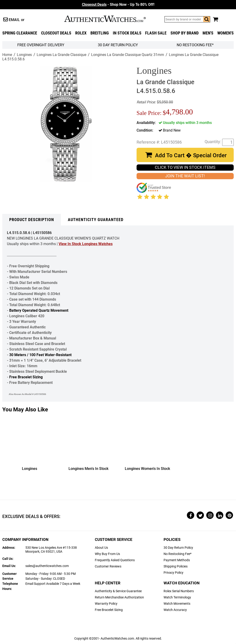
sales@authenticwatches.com (47, 566)
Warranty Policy (106, 604)
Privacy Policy (173, 573)
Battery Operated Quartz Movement (39, 310)
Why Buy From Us (107, 554)
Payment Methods (177, 560)
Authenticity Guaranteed (96, 220)
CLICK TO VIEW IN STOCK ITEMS (185, 167)
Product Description (32, 220)
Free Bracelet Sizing (26, 377)
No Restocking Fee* (195, 45)
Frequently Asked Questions (115, 560)
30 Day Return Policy (178, 548)
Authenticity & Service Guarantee (118, 591)
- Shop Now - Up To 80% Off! (118, 5)
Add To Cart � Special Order (191, 155)
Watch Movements (177, 604)
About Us (101, 548)
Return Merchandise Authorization (119, 597)
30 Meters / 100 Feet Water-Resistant (40, 355)
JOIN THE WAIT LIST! (185, 176)
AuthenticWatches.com (110, 19)
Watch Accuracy (175, 610)
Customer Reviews (108, 566)
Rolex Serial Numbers (179, 591)
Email (14, 20)
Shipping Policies (176, 566)
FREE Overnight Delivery (41, 45)
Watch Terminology (177, 597)
